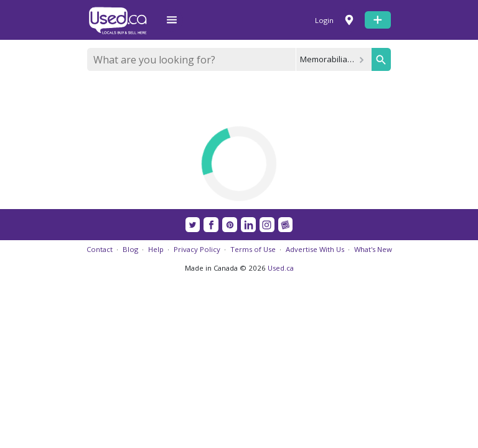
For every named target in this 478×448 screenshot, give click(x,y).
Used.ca (281, 268)
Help (156, 249)
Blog (130, 249)
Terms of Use (253, 249)
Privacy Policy (197, 249)
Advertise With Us (315, 249)
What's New (373, 249)
